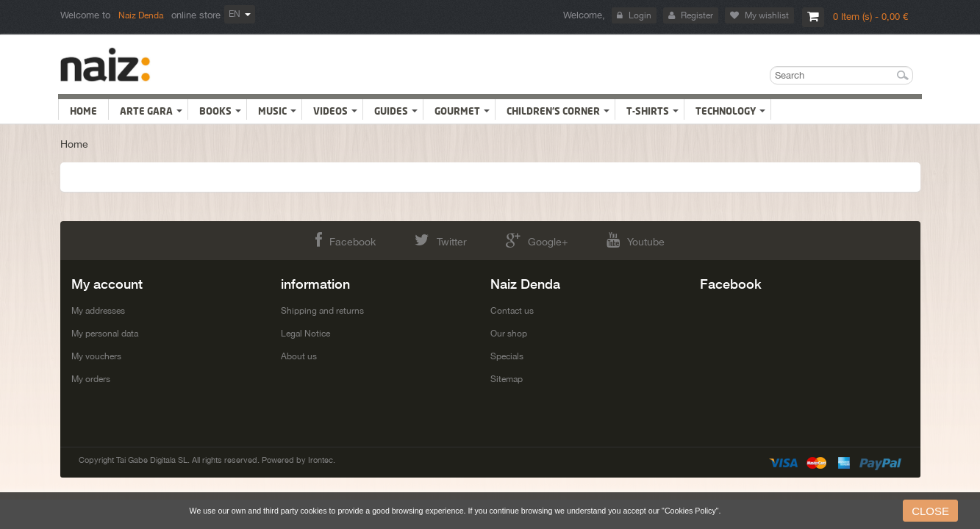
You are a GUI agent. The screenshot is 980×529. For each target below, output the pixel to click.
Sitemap (507, 379)
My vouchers (96, 356)
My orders (91, 379)
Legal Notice (305, 334)
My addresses (98, 311)
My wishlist (765, 15)
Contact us (512, 311)
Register (696, 15)
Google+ (552, 240)
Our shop (509, 334)
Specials (507, 356)
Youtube (682, 240)
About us (299, 356)
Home (74, 144)
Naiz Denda (141, 15)
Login (639, 15)
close (930, 511)
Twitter (425, 240)
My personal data (105, 334)
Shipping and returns (322, 311)
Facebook (299, 240)
